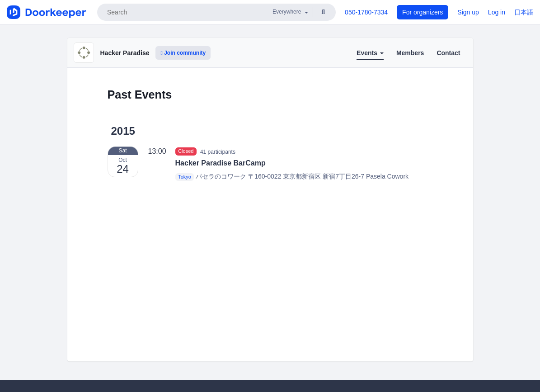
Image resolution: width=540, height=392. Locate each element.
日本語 (524, 12)
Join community (183, 53)
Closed (186, 151)
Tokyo (185, 177)
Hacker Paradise (125, 53)
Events (370, 53)
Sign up (468, 12)
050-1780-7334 (366, 12)
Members (410, 53)
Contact (448, 53)
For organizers (423, 12)
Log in (497, 12)
